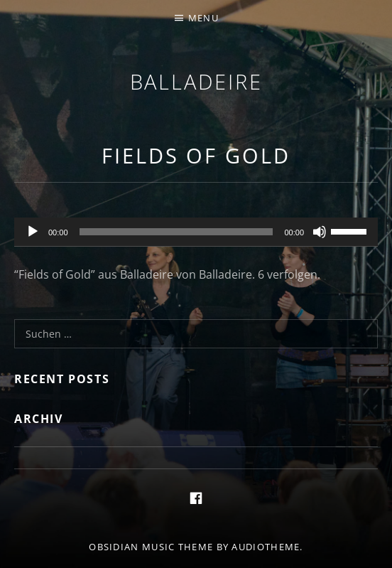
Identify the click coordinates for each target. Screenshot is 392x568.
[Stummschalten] (320, 232)
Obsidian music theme (151, 547)
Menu (203, 18)
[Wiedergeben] (33, 232)
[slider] (176, 232)
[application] (196, 232)
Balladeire (196, 81)
